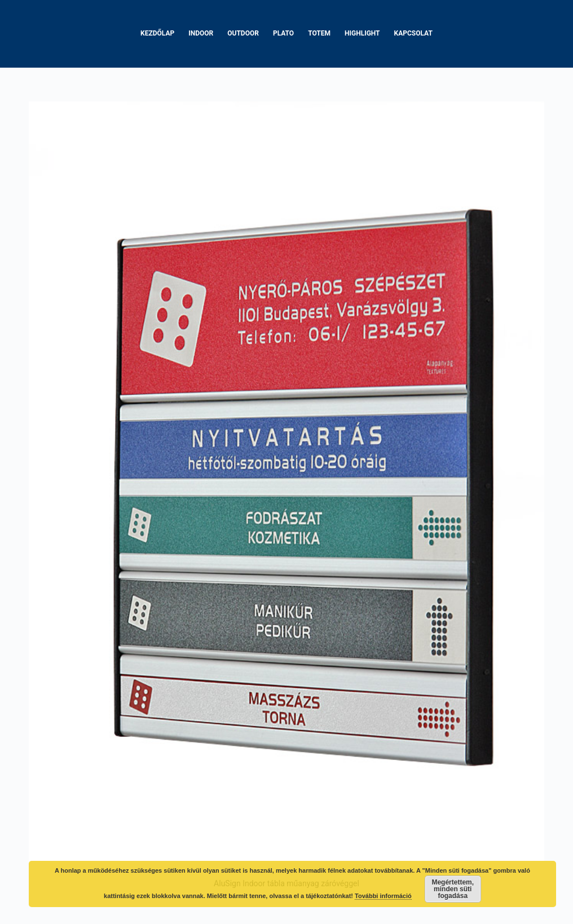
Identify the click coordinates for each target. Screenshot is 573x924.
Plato (283, 33)
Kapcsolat (413, 33)
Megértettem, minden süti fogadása (453, 889)
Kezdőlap (157, 33)
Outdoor (243, 33)
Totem (319, 33)
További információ (383, 896)
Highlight (362, 33)
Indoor (201, 33)
